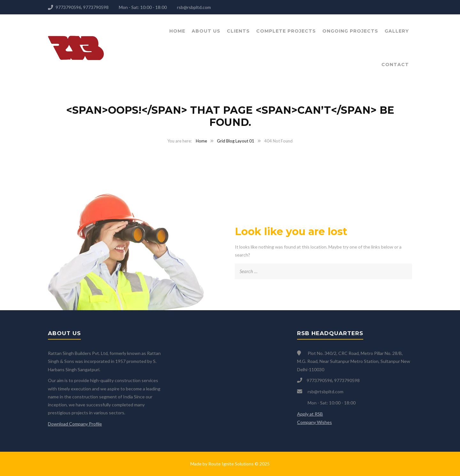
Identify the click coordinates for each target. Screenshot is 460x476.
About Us (206, 31)
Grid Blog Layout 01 (236, 141)
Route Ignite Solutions (231, 464)
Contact (395, 65)
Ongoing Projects (350, 31)
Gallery (397, 31)
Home (177, 31)
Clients (238, 31)
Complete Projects (286, 31)
